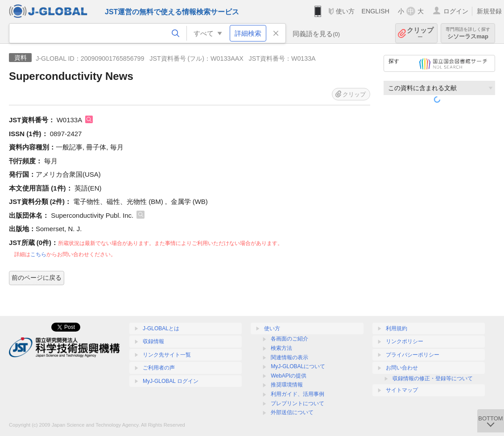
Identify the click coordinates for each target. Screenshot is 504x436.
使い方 (345, 11)
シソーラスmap (468, 33)
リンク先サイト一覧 (167, 355)
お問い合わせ (402, 368)
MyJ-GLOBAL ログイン (171, 381)
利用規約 (397, 328)
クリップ (420, 33)
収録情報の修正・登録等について (433, 378)
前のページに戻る (37, 278)
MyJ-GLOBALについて (298, 366)
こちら (38, 254)
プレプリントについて (297, 403)
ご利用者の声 (159, 368)
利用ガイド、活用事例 (297, 394)
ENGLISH (375, 11)
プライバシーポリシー (413, 355)
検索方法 (281, 348)
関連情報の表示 (289, 357)
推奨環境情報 (287, 385)
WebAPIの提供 (289, 376)
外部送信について (292, 412)
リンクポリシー (405, 341)
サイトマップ (402, 390)
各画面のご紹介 (289, 339)
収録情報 (153, 341)
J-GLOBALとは (161, 328)
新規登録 (489, 11)
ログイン (456, 11)
